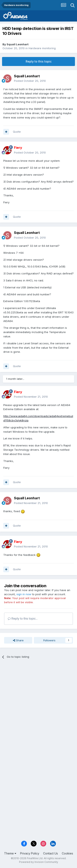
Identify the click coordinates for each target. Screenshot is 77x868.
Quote (17, 132)
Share (18, 640)
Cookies (67, 853)
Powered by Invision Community (39, 862)
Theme (10, 853)
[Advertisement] (38, 704)
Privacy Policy (30, 853)
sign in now (24, 594)
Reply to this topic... (23, 618)
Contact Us (51, 853)
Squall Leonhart (18, 44)
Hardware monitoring (42, 48)
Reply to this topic (39, 61)
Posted (30, 81)
